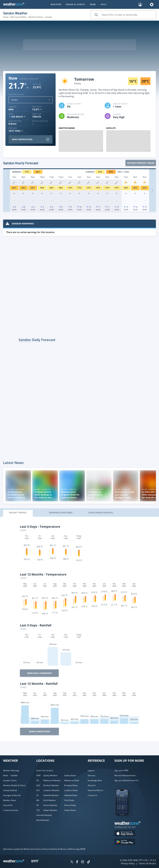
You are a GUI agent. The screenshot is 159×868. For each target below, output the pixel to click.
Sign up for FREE (121, 770)
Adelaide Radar (71, 795)
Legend (91, 770)
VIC (38, 780)
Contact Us (92, 795)
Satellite (14, 775)
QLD (38, 785)
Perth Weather (50, 800)
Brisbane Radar (71, 785)
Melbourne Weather (52, 780)
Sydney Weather (50, 775)
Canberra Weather (51, 790)
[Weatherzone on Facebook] (77, 862)
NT (38, 805)
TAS (38, 810)
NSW (38, 775)
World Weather (43, 820)
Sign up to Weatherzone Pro (126, 780)
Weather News (9, 800)
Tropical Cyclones (11, 810)
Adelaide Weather (51, 795)
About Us (92, 785)
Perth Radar (69, 800)
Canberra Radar (71, 790)
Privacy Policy (128, 863)
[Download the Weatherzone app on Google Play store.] (125, 842)
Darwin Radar (70, 805)
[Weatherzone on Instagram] (83, 862)
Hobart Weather (50, 810)
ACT (38, 790)
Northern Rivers (36, 17)
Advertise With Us (95, 790)
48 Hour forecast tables (141, 163)
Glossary (92, 775)
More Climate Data (40, 731)
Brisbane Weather (51, 785)
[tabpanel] (79, 629)
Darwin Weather (50, 805)
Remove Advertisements (125, 775)
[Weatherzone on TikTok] (89, 862)
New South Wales (19, 17)
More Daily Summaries (39, 673)
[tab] (23, 513)
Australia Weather (44, 815)
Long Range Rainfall (101, 513)
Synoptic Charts (10, 780)
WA (38, 800)
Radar (6, 775)
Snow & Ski (8, 805)
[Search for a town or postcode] (123, 15)
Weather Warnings (11, 770)
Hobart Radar (70, 810)
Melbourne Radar (72, 780)
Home (6, 17)
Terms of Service (147, 863)
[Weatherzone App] (125, 820)
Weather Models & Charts (14, 785)
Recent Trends (18, 513)
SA (37, 795)
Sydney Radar (70, 775)
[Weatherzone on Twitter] (72, 862)
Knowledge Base (95, 780)
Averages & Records (61, 513)
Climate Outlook (10, 790)
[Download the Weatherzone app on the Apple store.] (125, 834)
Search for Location (45, 770)
